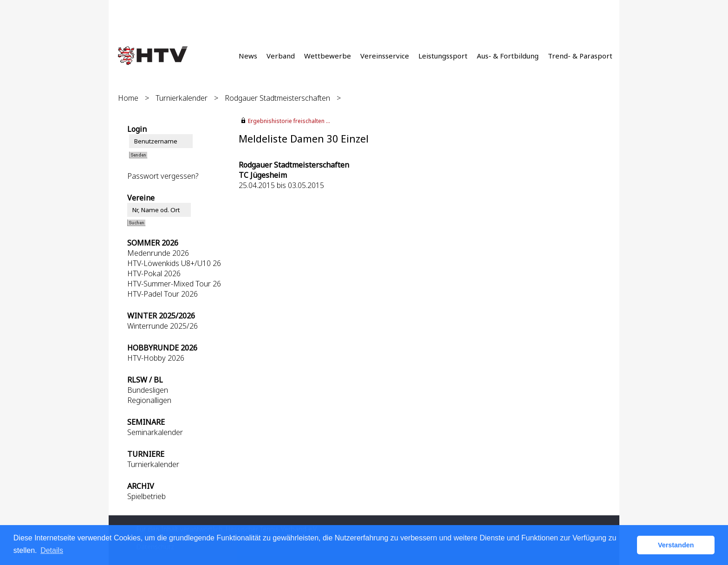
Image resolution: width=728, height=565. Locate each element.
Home (128, 98)
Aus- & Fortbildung (508, 56)
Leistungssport (443, 56)
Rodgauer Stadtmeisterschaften (277, 98)
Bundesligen (148, 390)
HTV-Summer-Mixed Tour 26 (174, 284)
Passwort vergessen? (163, 176)
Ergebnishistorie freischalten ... (289, 121)
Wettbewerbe (328, 56)
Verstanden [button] (676, 545)
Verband (281, 56)
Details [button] (52, 550)
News (248, 56)
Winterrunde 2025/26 (162, 326)
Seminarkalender (155, 432)
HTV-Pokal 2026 (154, 273)
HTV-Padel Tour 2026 (162, 294)
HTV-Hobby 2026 (156, 358)
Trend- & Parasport (580, 56)
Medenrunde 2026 (158, 253)
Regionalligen (149, 400)
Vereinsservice (385, 56)
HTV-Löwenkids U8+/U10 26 (174, 263)
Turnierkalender (182, 98)
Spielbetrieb (146, 496)
